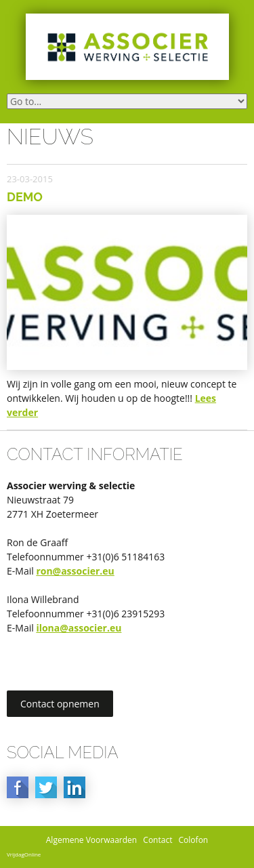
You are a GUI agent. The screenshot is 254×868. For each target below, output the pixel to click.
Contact (157, 840)
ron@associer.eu (75, 571)
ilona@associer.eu (79, 628)
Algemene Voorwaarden (91, 840)
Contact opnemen (60, 704)
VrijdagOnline (24, 854)
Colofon (194, 840)
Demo (25, 197)
